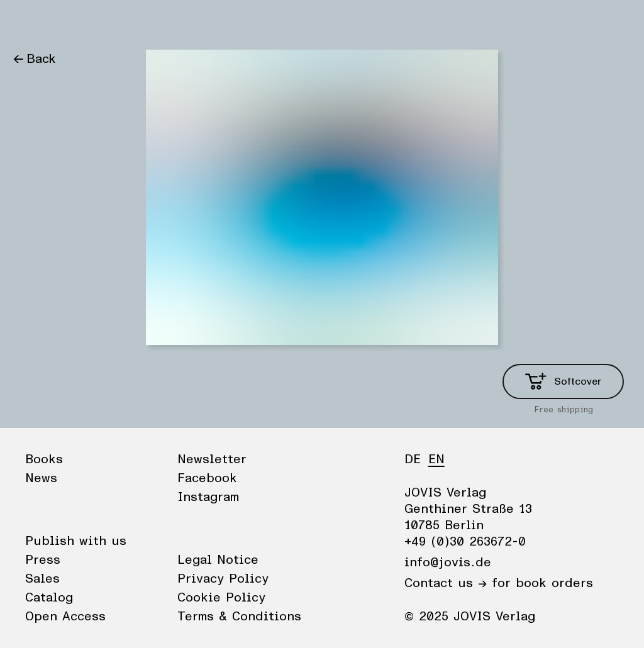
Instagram (208, 497)
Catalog (49, 598)
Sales (42, 579)
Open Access (65, 617)
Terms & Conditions (239, 617)
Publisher (132, 22)
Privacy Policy (223, 579)
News (78, 22)
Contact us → (446, 583)
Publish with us (76, 541)
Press (43, 560)
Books (31, 22)
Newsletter (212, 459)
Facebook (207, 478)
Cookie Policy (221, 598)
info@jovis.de (448, 563)
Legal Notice (218, 560)
